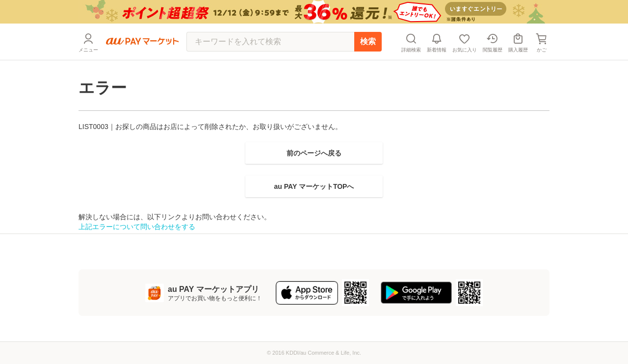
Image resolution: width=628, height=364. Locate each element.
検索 (368, 41)
